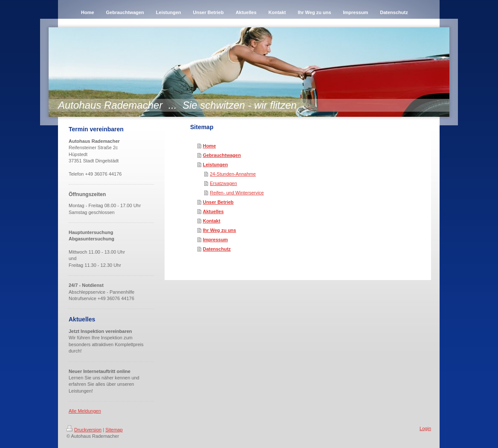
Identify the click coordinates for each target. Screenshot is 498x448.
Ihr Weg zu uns (220, 230)
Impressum (216, 240)
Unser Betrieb (218, 202)
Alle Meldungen (85, 411)
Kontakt (212, 221)
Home (210, 146)
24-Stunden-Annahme (233, 174)
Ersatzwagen (223, 183)
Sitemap (114, 430)
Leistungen (216, 165)
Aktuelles (213, 211)
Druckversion (84, 430)
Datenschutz (217, 249)
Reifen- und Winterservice (237, 193)
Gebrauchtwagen (222, 155)
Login (425, 428)
